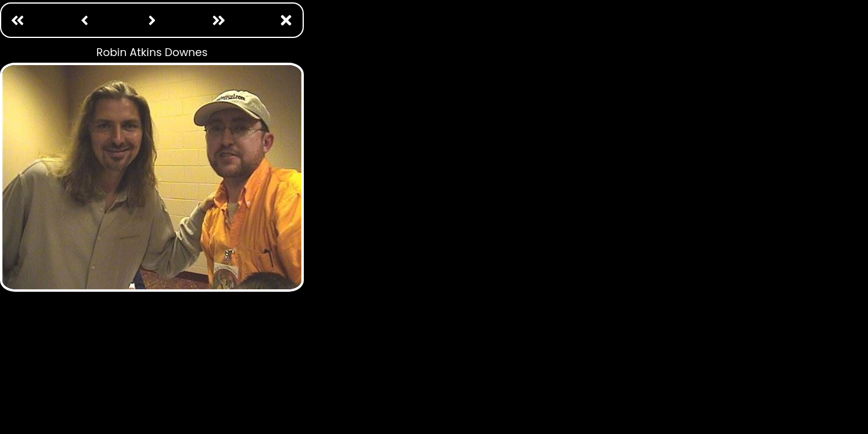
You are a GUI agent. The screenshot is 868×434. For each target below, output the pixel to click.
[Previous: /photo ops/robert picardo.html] (85, 20)
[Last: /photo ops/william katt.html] (219, 20)
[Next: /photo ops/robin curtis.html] (152, 20)
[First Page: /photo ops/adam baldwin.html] (17, 20)
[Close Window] (286, 20)
